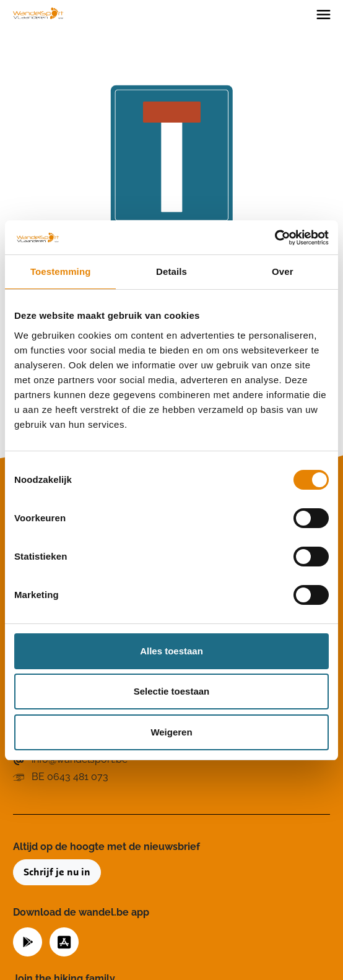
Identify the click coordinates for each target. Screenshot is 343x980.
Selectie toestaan (172, 691)
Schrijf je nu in (57, 872)
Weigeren (171, 732)
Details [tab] (171, 271)
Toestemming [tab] (61, 271)
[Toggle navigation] (323, 14)
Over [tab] (283, 271)
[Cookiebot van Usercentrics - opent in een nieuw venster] (275, 238)
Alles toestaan (171, 651)
